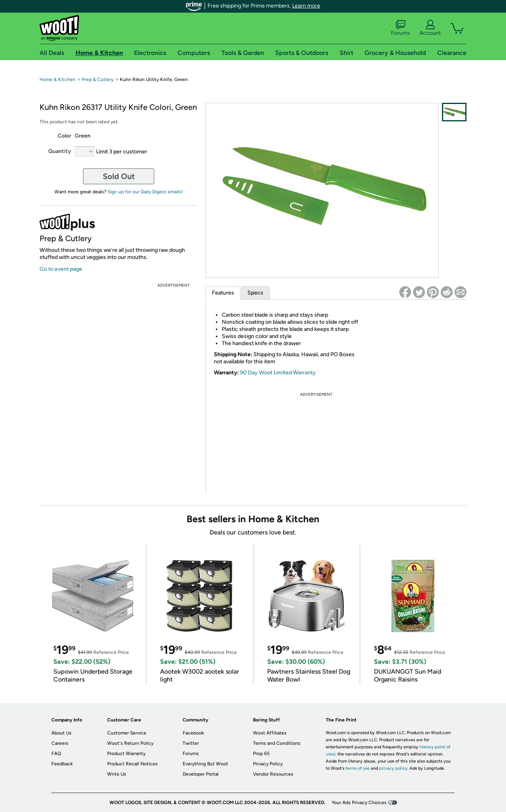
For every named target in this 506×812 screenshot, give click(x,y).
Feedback (62, 764)
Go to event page (61, 269)
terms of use (358, 768)
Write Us (117, 774)
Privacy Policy (268, 764)
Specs (255, 293)
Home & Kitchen (58, 79)
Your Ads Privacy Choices (359, 803)
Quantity (60, 151)
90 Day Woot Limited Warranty (278, 373)
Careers (60, 743)
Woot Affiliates (270, 733)
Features (223, 293)
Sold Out (119, 176)
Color (64, 136)
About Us (61, 733)
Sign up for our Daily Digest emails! (145, 192)
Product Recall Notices (132, 764)
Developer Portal (201, 774)
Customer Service (127, 733)
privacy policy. (394, 768)
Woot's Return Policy (130, 743)
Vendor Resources (273, 774)
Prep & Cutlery (98, 79)
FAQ (56, 753)
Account (430, 28)
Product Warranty (126, 753)
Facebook (193, 733)
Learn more (306, 6)
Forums (400, 28)
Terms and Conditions (277, 743)
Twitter (191, 743)
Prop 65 (261, 753)
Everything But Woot (205, 764)
